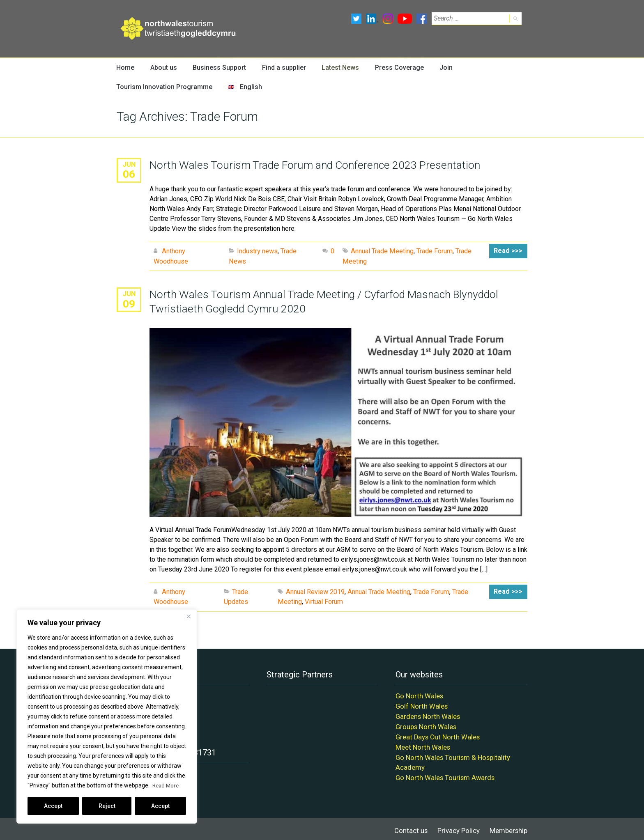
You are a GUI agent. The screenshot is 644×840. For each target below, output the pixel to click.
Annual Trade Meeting (382, 251)
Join (442, 68)
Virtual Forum (297, 601)
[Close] (189, 616)
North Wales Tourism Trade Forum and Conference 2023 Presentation (313, 165)
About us (163, 68)
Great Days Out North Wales (436, 735)
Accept (53, 806)
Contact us (415, 827)
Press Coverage (396, 68)
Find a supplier (281, 68)
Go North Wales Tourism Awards (442, 774)
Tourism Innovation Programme (161, 87)
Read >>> (509, 251)
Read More (167, 785)
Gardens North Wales (426, 715)
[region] (107, 716)
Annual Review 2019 (315, 591)
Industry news (257, 251)
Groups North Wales (424, 725)
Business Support (218, 68)
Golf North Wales (420, 705)
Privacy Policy (460, 827)
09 (129, 303)
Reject (107, 806)
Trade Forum (434, 251)
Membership (509, 827)
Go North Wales (418, 695)
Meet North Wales (422, 745)
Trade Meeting (471, 591)
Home (125, 68)
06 (129, 174)
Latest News (337, 68)
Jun (129, 165)
